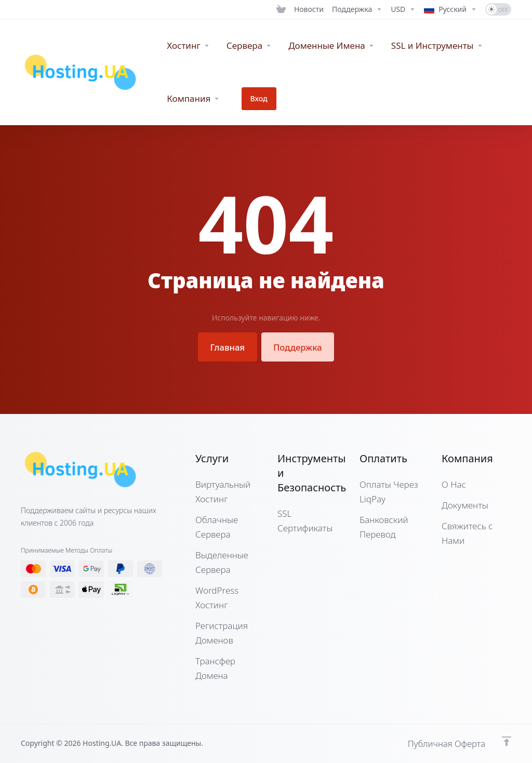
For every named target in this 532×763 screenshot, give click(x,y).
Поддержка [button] (299, 347)
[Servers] (249, 46)
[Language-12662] (450, 9)
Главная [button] (226, 347)
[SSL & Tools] (437, 46)
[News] (309, 9)
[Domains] (331, 46)
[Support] (357, 9)
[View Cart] (281, 9)
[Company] (193, 99)
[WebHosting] (188, 46)
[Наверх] (507, 741)
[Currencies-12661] (403, 9)
